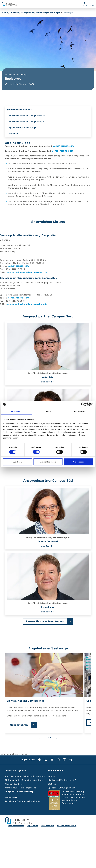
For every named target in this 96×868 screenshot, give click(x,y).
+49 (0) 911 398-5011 (62, 151)
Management (27, 13)
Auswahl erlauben (48, 462)
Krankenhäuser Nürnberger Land (20, 788)
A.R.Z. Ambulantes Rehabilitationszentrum (25, 776)
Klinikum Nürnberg (14, 784)
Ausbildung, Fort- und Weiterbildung (22, 801)
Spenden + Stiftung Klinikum (62, 788)
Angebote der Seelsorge (22, 128)
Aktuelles (13, 134)
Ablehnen (18, 462)
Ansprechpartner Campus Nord (26, 116)
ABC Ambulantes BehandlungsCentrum (24, 780)
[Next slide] (56, 738)
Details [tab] (48, 411)
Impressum (32, 826)
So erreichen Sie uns (19, 110)
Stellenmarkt (11, 797)
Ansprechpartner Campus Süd (25, 122)
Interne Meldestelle (67, 826)
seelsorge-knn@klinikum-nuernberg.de (27, 272)
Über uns (14, 13)
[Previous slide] (40, 738)
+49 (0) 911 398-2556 (64, 146)
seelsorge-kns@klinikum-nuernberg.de (27, 304)
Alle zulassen (78, 462)
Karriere (52, 776)
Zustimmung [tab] (17, 411)
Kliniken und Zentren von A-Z (62, 780)
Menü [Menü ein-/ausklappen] (92, 4)
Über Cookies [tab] (79, 411)
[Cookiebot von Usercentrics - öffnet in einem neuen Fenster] (83, 404)
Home (5, 13)
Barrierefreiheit (16, 826)
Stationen (53, 784)
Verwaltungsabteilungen (48, 13)
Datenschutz (47, 826)
